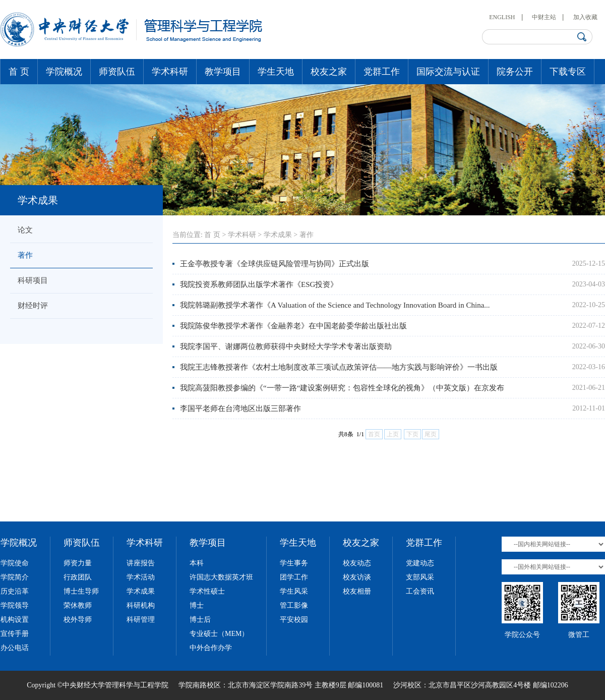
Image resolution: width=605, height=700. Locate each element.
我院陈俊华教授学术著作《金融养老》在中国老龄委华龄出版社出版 (293, 326)
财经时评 (33, 306)
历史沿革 (15, 591)
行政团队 (78, 577)
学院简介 (15, 577)
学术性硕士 (207, 591)
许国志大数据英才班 (221, 577)
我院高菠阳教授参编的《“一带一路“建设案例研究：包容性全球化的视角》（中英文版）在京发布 (342, 388)
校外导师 (78, 620)
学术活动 (141, 577)
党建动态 (420, 563)
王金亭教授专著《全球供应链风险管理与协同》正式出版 (275, 264)
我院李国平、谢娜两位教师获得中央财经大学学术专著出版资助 (286, 346)
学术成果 (278, 235)
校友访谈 (357, 577)
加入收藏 (585, 17)
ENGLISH (502, 17)
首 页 (19, 72)
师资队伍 (117, 72)
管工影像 (294, 605)
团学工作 (294, 577)
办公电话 (15, 648)
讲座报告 (141, 563)
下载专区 (568, 72)
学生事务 (294, 563)
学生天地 (276, 72)
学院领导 (15, 605)
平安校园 (294, 620)
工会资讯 (420, 591)
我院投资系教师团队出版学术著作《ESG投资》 (259, 284)
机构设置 (15, 620)
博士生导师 (81, 591)
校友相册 (357, 591)
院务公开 (515, 72)
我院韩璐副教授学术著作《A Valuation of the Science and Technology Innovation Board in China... (335, 305)
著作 (25, 255)
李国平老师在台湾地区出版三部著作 (240, 409)
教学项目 (223, 72)
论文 (25, 230)
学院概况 (64, 72)
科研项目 (33, 280)
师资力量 (78, 563)
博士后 (200, 620)
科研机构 (141, 605)
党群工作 (382, 72)
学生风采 (294, 591)
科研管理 (141, 620)
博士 (197, 605)
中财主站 (544, 17)
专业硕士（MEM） (219, 634)
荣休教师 (78, 605)
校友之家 (329, 72)
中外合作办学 (211, 648)
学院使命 (15, 563)
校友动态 (357, 563)
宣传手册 (15, 634)
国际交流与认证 (448, 72)
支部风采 (420, 577)
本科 (197, 563)
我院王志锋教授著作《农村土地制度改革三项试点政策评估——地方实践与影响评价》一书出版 (339, 367)
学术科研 (170, 72)
